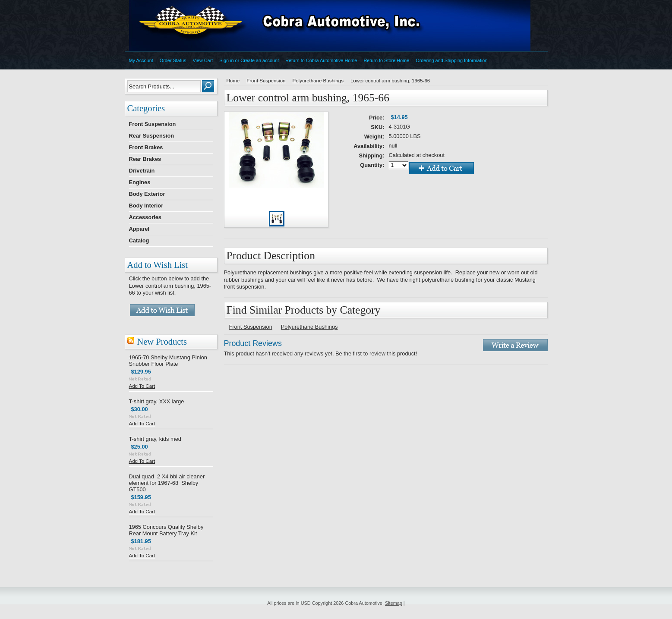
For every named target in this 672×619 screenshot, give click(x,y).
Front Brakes (146, 147)
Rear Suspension (152, 136)
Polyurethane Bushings (318, 81)
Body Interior (146, 206)
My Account (141, 60)
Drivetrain (142, 171)
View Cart (203, 60)
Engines (140, 182)
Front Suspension (153, 124)
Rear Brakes (145, 159)
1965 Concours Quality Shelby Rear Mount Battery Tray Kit (166, 530)
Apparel (139, 229)
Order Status (173, 60)
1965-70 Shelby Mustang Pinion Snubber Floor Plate (168, 361)
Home (233, 81)
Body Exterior (147, 194)
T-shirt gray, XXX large (157, 401)
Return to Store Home (386, 60)
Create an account (260, 60)
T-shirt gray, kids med (155, 439)
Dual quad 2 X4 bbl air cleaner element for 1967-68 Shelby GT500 (167, 483)
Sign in (226, 60)
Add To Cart (142, 386)
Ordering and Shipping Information (451, 60)
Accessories (145, 217)
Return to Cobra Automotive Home (321, 60)
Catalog (139, 240)
